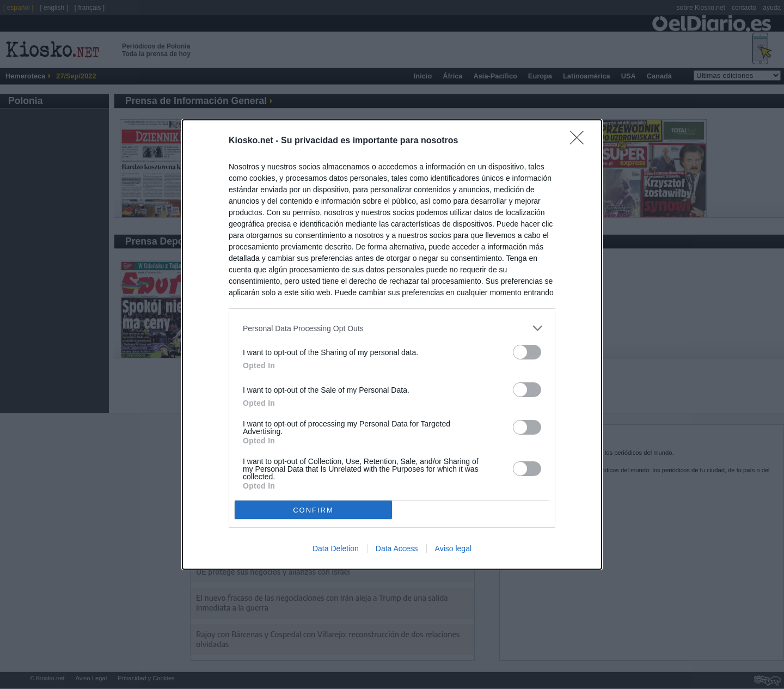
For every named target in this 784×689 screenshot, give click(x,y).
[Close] (580, 141)
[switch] (527, 352)
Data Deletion (336, 548)
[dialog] (392, 344)
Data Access (397, 548)
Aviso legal (453, 548)
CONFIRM (313, 510)
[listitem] (392, 328)
